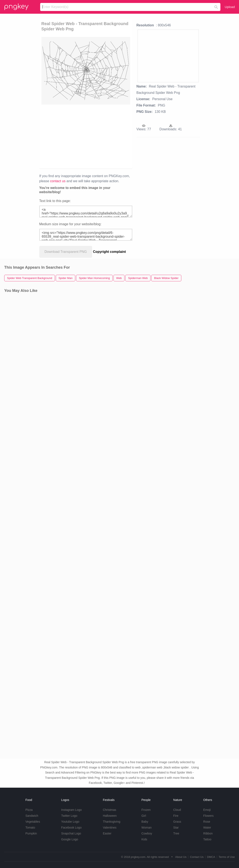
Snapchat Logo (71, 833)
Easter (107, 833)
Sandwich (32, 816)
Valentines (110, 828)
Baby (145, 822)
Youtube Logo (70, 822)
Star (176, 828)
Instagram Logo (71, 810)
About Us (181, 857)
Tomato (30, 828)
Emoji (207, 810)
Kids (144, 839)
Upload (230, 7)
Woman (146, 828)
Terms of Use (227, 857)
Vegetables (33, 822)
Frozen (146, 810)
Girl (144, 816)
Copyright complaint (109, 252)
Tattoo (207, 839)
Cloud (177, 810)
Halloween (110, 816)
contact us (58, 181)
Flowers (208, 816)
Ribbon (208, 833)
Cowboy (147, 833)
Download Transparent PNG (66, 252)
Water (207, 828)
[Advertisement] (117, 136)
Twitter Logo (69, 816)
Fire (176, 816)
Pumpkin (31, 833)
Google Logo (70, 839)
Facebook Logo (71, 828)
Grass (177, 822)
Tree (176, 833)
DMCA (211, 857)
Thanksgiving (112, 822)
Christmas (110, 810)
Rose (207, 822)
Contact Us (197, 857)
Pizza (29, 810)
